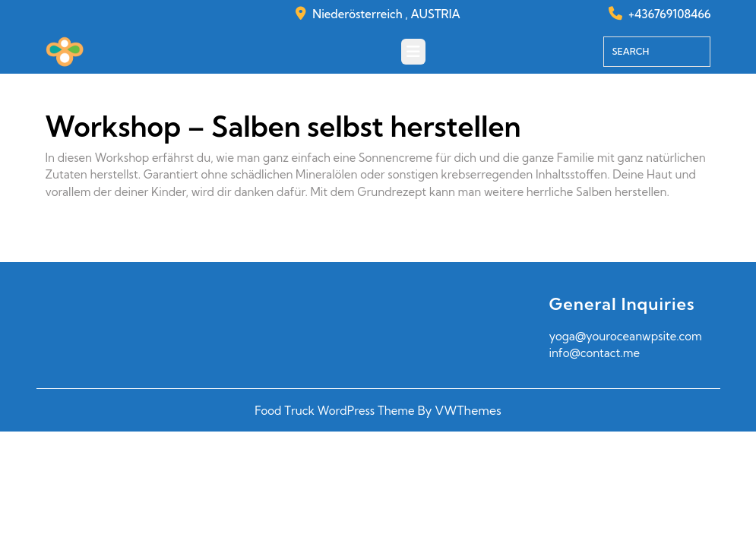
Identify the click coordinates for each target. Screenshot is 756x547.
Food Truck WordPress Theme (334, 411)
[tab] (413, 52)
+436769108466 (670, 14)
